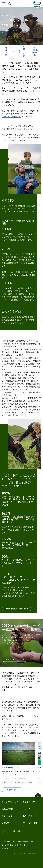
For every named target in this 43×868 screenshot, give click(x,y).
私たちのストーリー (31, 816)
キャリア (27, 809)
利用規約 (5, 849)
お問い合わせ (7, 816)
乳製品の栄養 (7, 809)
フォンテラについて (10, 802)
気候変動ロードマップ (26, 716)
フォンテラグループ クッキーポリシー (16, 845)
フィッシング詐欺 (30, 823)
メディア (5, 823)
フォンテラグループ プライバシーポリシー (17, 842)
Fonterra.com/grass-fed (11, 117)
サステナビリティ (30, 802)
